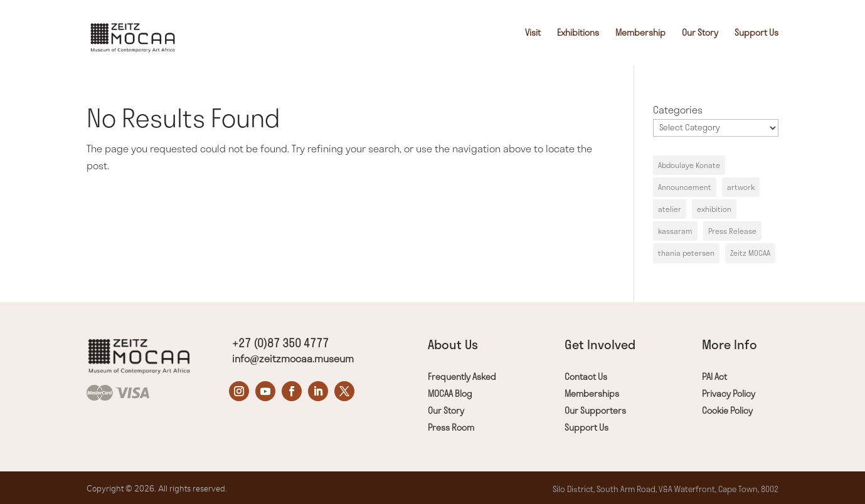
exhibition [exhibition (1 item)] (714, 209)
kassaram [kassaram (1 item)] (675, 231)
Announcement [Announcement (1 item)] (685, 187)
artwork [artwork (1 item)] (741, 187)
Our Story (700, 33)
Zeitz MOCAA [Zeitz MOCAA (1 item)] (750, 253)
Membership (640, 33)
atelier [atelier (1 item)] (670, 209)
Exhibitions (578, 33)
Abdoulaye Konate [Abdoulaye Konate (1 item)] (689, 165)
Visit (533, 33)
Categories (678, 110)
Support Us (756, 33)
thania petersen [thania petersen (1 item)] (686, 253)
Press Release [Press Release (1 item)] (732, 231)
